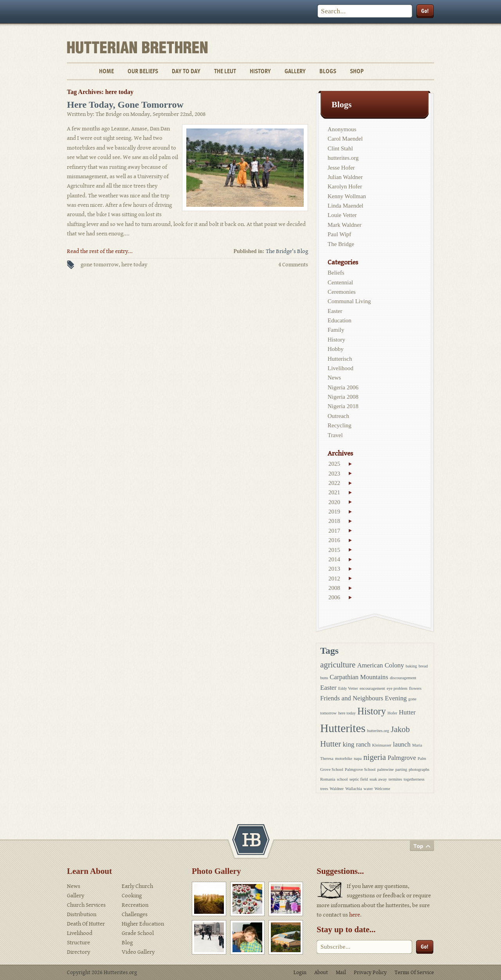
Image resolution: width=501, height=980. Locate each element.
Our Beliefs (143, 71)
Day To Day (186, 71)
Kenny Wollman (347, 196)
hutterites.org (343, 158)
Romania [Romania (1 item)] (328, 779)
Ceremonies (342, 292)
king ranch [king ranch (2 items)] (356, 744)
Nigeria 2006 (343, 387)
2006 (334, 597)
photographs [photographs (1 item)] (419, 769)
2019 (334, 512)
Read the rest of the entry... (100, 251)
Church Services (86, 905)
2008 (334, 588)
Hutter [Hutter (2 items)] (407, 712)
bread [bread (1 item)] (423, 666)
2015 (334, 550)
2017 (334, 531)
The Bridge (341, 244)
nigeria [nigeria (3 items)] (375, 757)
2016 (334, 540)
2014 (334, 559)
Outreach (338, 416)
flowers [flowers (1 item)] (415, 688)
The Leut (225, 71)
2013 (334, 569)
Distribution (82, 914)
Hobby (336, 349)
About (321, 973)
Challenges (135, 914)
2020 (334, 502)
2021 (334, 492)
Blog (127, 943)
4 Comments (293, 265)
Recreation (135, 905)
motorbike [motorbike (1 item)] (344, 759)
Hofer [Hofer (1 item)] (392, 713)
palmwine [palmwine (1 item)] (386, 769)
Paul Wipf (339, 234)
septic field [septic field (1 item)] (359, 779)
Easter (335, 311)
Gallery (295, 71)
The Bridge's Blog (287, 251)
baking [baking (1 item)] (411, 666)
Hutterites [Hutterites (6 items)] (343, 728)
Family (336, 330)
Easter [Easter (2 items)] (328, 688)
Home (106, 71)
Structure (78, 943)
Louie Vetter (342, 215)
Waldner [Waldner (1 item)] (337, 789)
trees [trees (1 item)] (324, 789)
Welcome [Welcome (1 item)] (382, 789)
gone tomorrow (100, 265)
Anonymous (342, 129)
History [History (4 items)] (372, 711)
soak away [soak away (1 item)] (378, 779)
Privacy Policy (370, 973)
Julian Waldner (345, 177)
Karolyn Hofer (345, 186)
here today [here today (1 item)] (347, 713)
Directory (78, 952)
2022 (334, 483)
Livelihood (341, 368)
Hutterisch (340, 359)
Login (300, 973)
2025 (334, 464)
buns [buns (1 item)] (324, 678)
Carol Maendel (345, 139)
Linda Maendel (345, 206)
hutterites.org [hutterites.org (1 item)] (378, 731)
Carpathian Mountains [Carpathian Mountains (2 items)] (359, 677)
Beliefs (336, 273)
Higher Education (143, 924)
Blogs (328, 71)
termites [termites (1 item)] (395, 779)
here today (134, 265)
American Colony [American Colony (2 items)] (380, 665)
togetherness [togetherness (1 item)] (414, 779)
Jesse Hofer (341, 168)
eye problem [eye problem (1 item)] (397, 688)
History (260, 71)
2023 (334, 474)
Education (340, 320)
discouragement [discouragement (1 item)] (403, 678)
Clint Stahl (340, 148)
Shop (357, 71)
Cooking (132, 896)
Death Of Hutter (86, 924)
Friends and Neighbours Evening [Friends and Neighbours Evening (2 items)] (363, 698)
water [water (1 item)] (368, 789)
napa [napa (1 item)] (358, 759)
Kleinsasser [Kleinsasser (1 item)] (382, 745)
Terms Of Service (414, 973)
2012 (334, 579)
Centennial (340, 282)
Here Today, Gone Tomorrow (125, 105)
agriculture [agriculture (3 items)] (338, 665)
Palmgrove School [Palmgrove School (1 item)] (360, 769)
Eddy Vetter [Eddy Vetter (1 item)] (348, 688)
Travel (335, 435)
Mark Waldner (344, 225)
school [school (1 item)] (342, 779)
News (334, 378)
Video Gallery (138, 952)
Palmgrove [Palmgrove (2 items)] (402, 758)
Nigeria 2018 (343, 406)
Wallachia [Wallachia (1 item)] (353, 789)
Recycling (340, 425)
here (355, 915)
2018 (334, 521)
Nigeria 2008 (343, 397)
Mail (341, 973)
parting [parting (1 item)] (401, 769)
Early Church (137, 886)
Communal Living (349, 301)
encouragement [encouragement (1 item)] (372, 688)
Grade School (138, 933)
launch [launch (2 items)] (402, 744)
